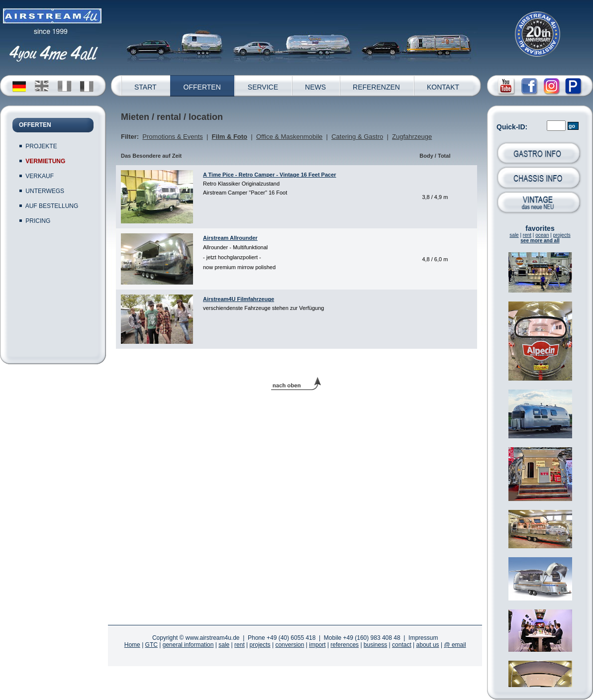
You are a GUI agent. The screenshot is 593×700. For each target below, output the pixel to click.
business (375, 645)
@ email (455, 645)
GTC (151, 645)
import (317, 645)
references (345, 645)
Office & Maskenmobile (289, 137)
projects (562, 235)
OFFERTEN (202, 87)
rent (527, 235)
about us (428, 645)
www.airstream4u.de (213, 638)
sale (514, 235)
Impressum (423, 638)
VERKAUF (40, 176)
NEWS (315, 87)
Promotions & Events (172, 137)
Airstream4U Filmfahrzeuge (239, 299)
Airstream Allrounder (230, 238)
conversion (290, 645)
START (146, 87)
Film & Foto (230, 137)
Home (132, 645)
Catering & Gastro (357, 137)
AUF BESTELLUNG (52, 206)
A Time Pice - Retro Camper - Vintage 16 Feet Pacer (270, 175)
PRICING (38, 221)
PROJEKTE (41, 146)
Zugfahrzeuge (412, 137)
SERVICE (263, 87)
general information (188, 645)
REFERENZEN (376, 87)
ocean (542, 235)
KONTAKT (443, 87)
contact (402, 645)
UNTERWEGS (45, 191)
